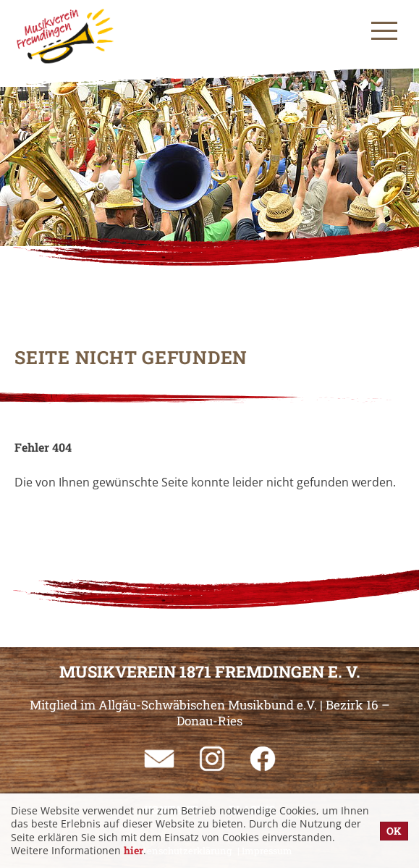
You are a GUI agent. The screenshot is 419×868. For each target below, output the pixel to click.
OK (394, 831)
